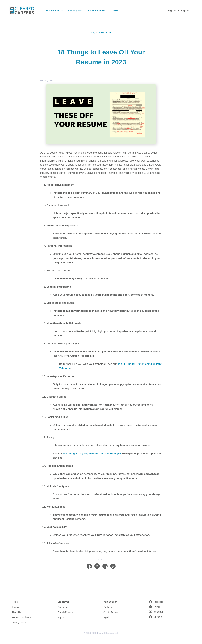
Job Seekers (53, 11)
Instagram (158, 612)
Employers (74, 11)
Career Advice (97, 11)
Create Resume (111, 612)
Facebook (158, 602)
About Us (16, 612)
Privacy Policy (19, 623)
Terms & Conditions (21, 617)
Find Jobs (108, 607)
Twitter (157, 607)
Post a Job (63, 607)
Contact (16, 607)
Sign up (186, 11)
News (116, 11)
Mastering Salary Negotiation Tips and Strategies (92, 454)
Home (15, 602)
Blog (93, 32)
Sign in (172, 11)
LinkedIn (158, 617)
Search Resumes (66, 612)
